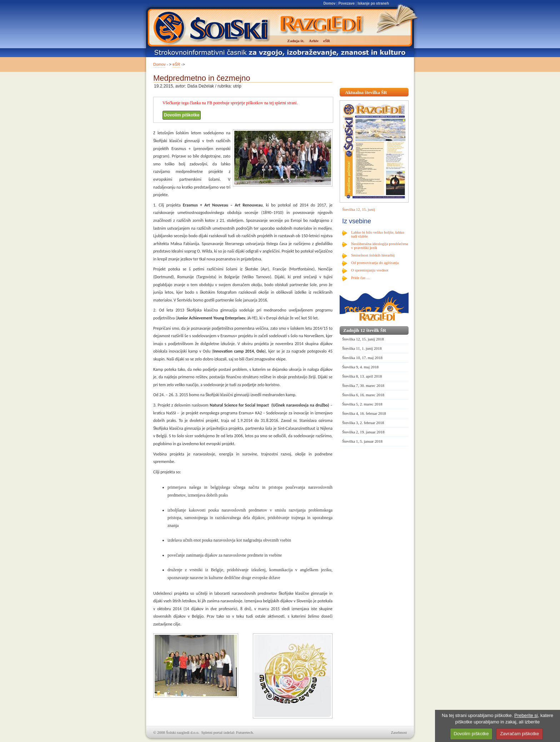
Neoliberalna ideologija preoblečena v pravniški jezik (379, 246)
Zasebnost (399, 732)
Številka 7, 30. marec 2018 (363, 385)
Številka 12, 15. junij (359, 209)
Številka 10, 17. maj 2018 (362, 358)
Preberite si (526, 715)
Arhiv (314, 41)
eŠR (176, 64)
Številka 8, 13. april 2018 (362, 376)
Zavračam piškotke (519, 734)
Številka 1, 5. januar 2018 (362, 441)
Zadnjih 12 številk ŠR (365, 330)
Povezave (346, 3)
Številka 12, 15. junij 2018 (363, 339)
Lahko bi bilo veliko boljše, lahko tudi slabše (377, 234)
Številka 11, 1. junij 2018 (362, 348)
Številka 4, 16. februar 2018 (364, 413)
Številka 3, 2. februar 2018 (363, 423)
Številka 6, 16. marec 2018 (363, 395)
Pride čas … (361, 278)
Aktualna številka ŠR (366, 92)
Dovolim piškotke (182, 115)
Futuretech (244, 732)
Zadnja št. (296, 41)
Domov (329, 3)
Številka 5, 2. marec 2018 (362, 404)
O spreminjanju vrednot (370, 270)
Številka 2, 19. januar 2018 (363, 432)
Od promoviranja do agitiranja (375, 263)
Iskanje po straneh (373, 3)
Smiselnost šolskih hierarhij (373, 255)
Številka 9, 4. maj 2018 (360, 367)
